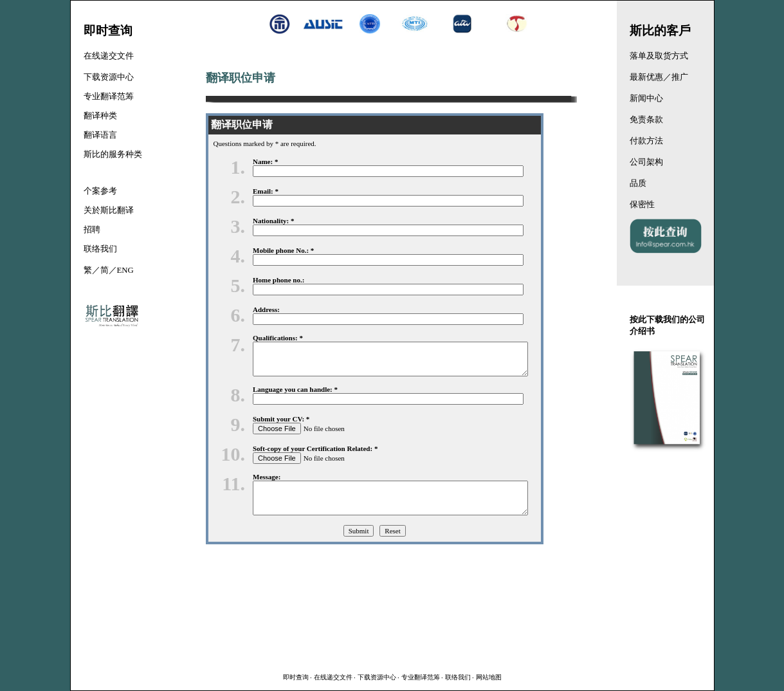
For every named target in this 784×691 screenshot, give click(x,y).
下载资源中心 (377, 677)
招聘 (92, 230)
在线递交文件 (333, 677)
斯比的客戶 (660, 31)
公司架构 (646, 162)
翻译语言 (100, 135)
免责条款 (646, 120)
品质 (638, 183)
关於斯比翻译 (109, 210)
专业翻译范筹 (421, 677)
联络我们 (458, 677)
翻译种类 (100, 116)
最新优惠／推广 (659, 77)
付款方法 (646, 141)
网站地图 (489, 677)
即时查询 (296, 677)
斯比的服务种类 (113, 154)
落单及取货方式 (659, 56)
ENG (125, 270)
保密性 (642, 205)
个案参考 (100, 191)
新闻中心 (646, 98)
